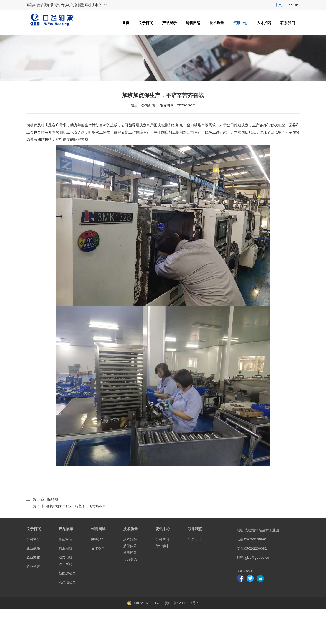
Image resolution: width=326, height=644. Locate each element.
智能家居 (66, 574)
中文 (279, 5)
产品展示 (169, 23)
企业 (30, 583)
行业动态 (162, 581)
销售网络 (193, 23)
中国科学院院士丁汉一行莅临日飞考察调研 (73, 541)
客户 (101, 583)
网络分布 (98, 574)
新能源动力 (67, 608)
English (292, 5)
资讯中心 (240, 23)
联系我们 (288, 23)
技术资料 (130, 574)
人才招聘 (264, 23)
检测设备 (130, 588)
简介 (37, 574)
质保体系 (130, 581)
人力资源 (130, 595)
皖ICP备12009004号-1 (182, 638)
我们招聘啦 (50, 534)
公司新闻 (162, 574)
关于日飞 (146, 23)
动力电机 (66, 592)
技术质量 (217, 23)
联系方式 (195, 574)
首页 (126, 23)
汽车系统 (66, 599)
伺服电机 (66, 583)
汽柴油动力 (67, 617)
